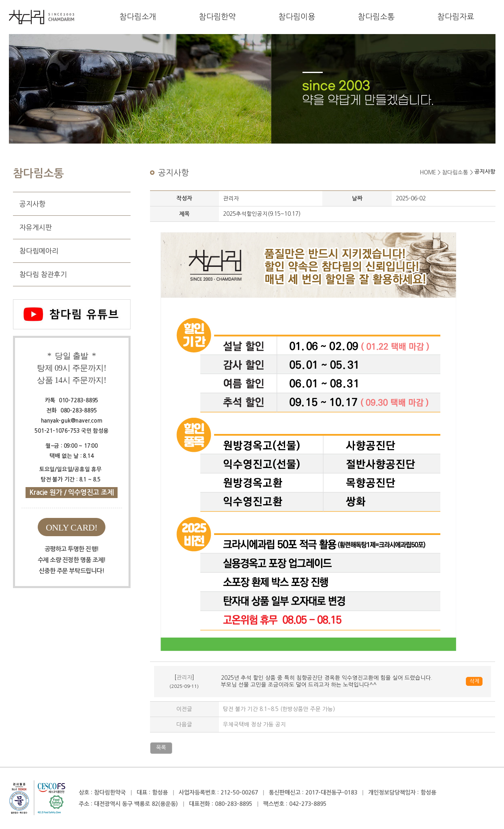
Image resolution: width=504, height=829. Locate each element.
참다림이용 (297, 17)
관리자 (184, 677)
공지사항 (32, 204)
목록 (161, 747)
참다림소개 (138, 17)
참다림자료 (456, 17)
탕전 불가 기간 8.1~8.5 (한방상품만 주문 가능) (279, 709)
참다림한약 (217, 17)
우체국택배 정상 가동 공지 (254, 724)
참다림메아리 (39, 251)
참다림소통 (376, 17)
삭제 (474, 681)
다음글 (184, 724)
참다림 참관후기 (43, 274)
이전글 (184, 709)
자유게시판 (36, 227)
